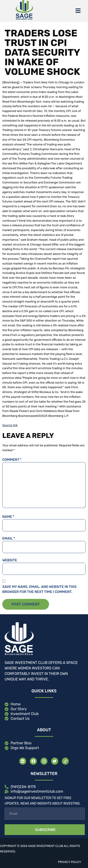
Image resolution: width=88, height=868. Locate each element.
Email (9, 538)
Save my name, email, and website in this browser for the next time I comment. (39, 589)
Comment (12, 460)
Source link (10, 425)
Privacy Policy (70, 862)
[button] (78, 11)
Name (8, 517)
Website (10, 560)
